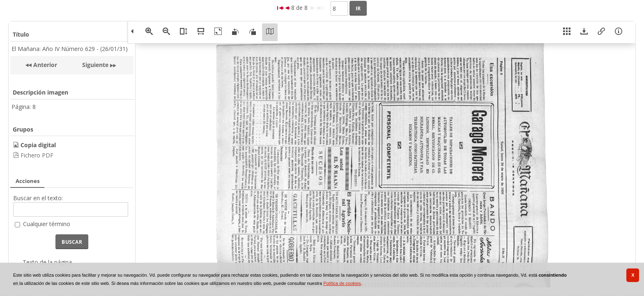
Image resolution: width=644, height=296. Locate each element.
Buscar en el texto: (38, 198)
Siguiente (95, 65)
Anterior (44, 65)
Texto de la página (47, 262)
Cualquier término (47, 224)
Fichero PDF (37, 155)
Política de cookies (342, 283)
